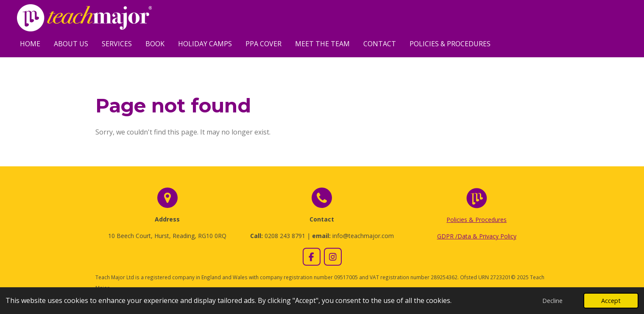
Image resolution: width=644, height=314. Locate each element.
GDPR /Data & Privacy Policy (477, 236)
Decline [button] (552, 301)
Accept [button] (611, 301)
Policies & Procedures (477, 220)
